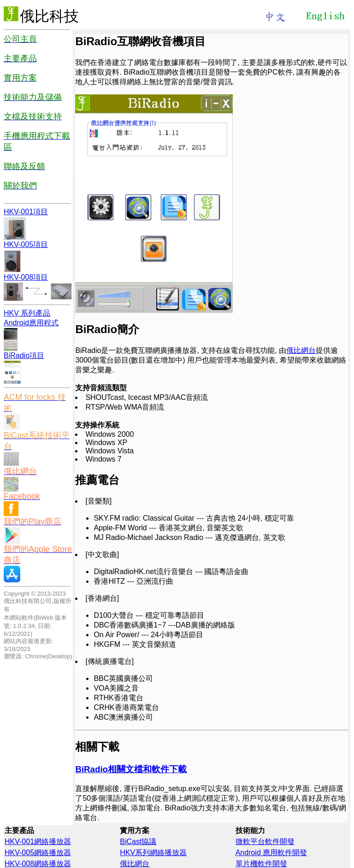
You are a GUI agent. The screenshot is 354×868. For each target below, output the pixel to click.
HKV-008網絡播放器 (38, 864)
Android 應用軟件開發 (271, 853)
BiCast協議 (138, 842)
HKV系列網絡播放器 (153, 853)
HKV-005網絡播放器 (38, 853)
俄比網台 (301, 350)
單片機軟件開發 (261, 864)
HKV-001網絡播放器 (38, 842)
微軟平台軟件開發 (265, 842)
